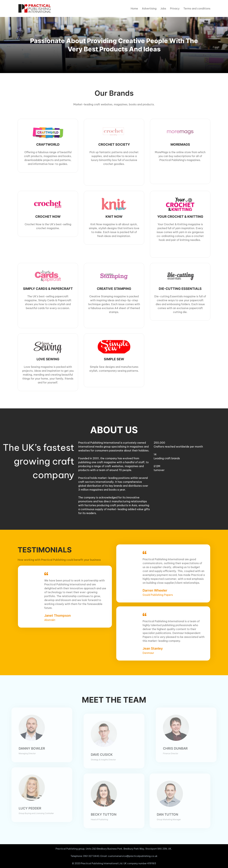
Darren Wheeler (152, 590)
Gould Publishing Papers (155, 595)
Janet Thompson (55, 612)
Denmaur (146, 653)
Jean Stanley (150, 648)
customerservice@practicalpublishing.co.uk (133, 856)
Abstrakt (47, 616)
